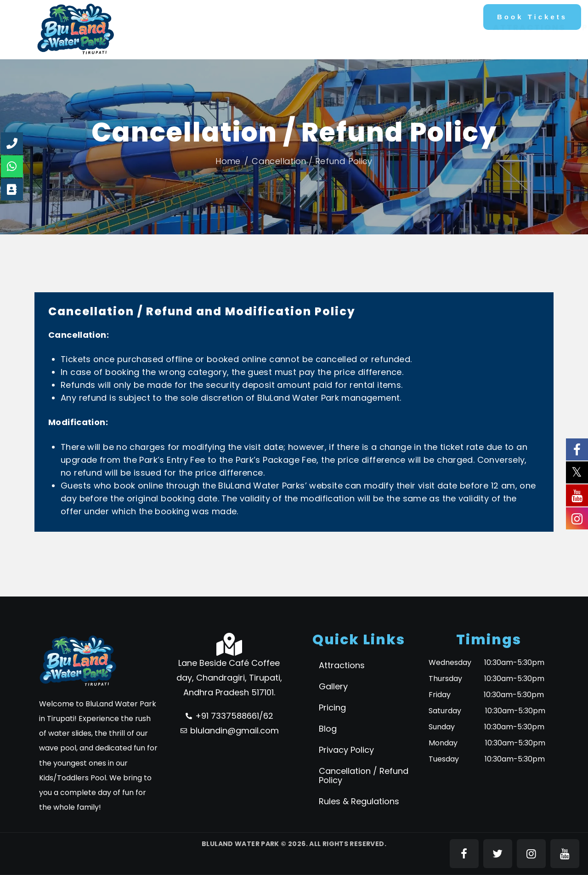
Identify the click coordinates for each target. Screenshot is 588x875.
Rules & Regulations (359, 801)
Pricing (332, 707)
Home (228, 161)
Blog (328, 729)
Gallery (333, 686)
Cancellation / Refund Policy (364, 776)
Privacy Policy (346, 750)
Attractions (342, 665)
